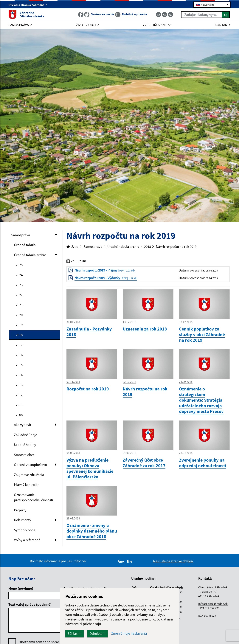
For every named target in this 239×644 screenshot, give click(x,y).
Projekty (20, 510)
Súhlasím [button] (75, 634)
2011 (19, 405)
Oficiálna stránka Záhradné (28, 5)
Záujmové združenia (29, 475)
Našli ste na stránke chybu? (173, 561)
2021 (19, 305)
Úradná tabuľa (25, 245)
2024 (19, 275)
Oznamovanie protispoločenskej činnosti (34, 497)
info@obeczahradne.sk (213, 604)
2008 (19, 415)
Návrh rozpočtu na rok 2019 (176, 246)
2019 (19, 325)
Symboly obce (25, 530)
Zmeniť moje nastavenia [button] (129, 633)
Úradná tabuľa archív (30, 255)
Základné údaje (25, 435)
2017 (19, 345)
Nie (130, 561)
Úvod (72, 246)
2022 (19, 295)
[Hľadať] (226, 15)
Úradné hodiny (25, 445)
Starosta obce (24, 455)
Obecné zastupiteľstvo (30, 465)
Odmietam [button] (97, 634)
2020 (19, 315)
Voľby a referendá (27, 540)
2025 (19, 265)
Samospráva (21, 235)
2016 (19, 355)
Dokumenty (22, 520)
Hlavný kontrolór (26, 485)
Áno (121, 561)
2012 (19, 395)
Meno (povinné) (21, 588)
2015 (19, 365)
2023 (19, 285)
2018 (19, 335)
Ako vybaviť (23, 425)
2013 (19, 385)
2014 (19, 375)
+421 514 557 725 (209, 608)
